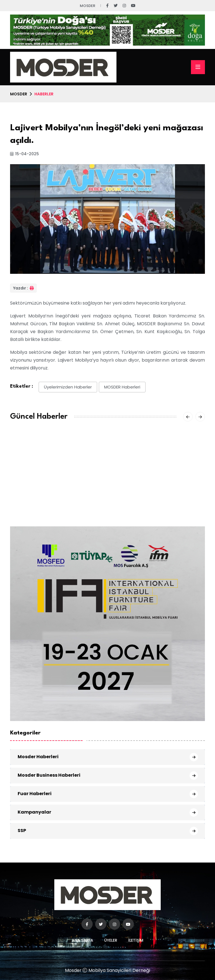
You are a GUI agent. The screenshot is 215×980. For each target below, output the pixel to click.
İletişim (136, 940)
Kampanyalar (34, 812)
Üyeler (111, 940)
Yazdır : (23, 288)
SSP (22, 831)
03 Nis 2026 (23, 505)
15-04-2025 (24, 154)
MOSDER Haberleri (122, 387)
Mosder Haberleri (38, 757)
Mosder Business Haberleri (49, 775)
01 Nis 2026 (123, 512)
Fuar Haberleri (35, 794)
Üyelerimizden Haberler (68, 387)
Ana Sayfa (82, 940)
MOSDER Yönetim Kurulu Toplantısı (49, 493)
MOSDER (19, 94)
